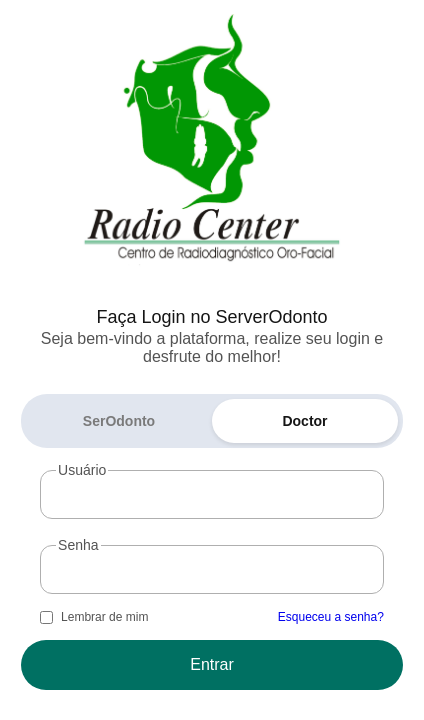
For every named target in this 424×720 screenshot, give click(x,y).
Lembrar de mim (104, 617)
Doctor (304, 421)
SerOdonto (119, 421)
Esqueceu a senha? (331, 617)
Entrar (212, 664)
